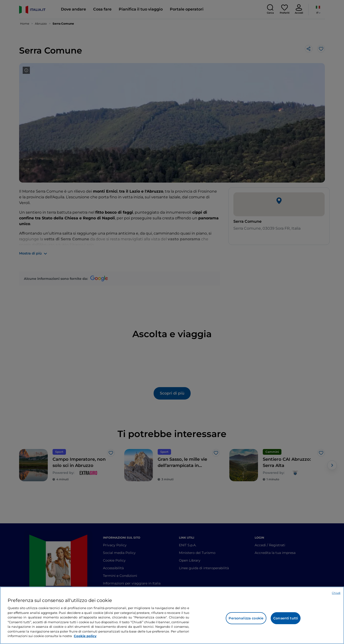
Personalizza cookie (246, 618)
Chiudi (336, 593)
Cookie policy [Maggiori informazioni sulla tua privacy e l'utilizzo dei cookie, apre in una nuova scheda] (85, 636)
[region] (172, 615)
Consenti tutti (286, 618)
